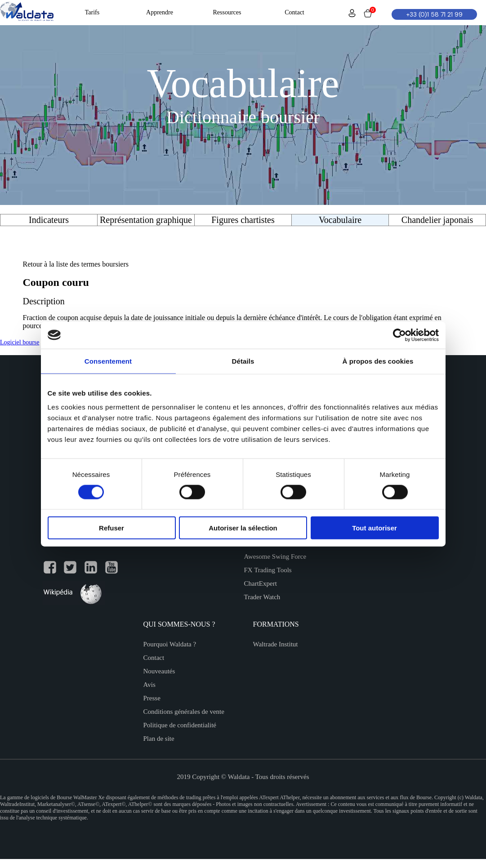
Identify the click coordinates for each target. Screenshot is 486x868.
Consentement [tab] (108, 361)
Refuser (111, 528)
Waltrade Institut (276, 644)
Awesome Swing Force (275, 556)
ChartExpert (261, 583)
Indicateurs (49, 220)
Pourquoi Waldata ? (170, 644)
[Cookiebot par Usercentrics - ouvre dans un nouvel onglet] (399, 335)
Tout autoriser (375, 528)
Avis (149, 685)
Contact (154, 658)
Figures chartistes (243, 220)
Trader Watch (262, 597)
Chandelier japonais (437, 220)
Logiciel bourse (20, 342)
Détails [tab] (243, 361)
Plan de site (159, 739)
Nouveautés (159, 671)
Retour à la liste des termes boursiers (76, 264)
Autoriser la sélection (243, 528)
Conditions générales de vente (184, 712)
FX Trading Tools (268, 570)
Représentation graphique (146, 220)
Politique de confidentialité (180, 725)
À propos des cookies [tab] (378, 361)
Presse (152, 698)
